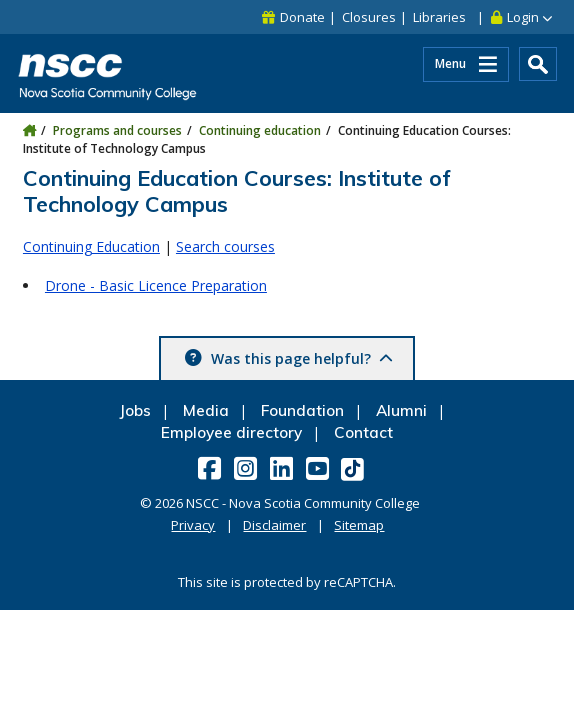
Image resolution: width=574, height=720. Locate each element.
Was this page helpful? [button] (300, 358)
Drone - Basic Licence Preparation (156, 285)
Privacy (193, 525)
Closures (369, 17)
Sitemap (359, 525)
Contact (363, 432)
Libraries (439, 17)
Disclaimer (274, 525)
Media (206, 410)
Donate (302, 17)
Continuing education (260, 130)
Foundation (302, 410)
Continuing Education (91, 246)
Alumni (401, 410)
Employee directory (231, 432)
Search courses (225, 246)
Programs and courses (117, 130)
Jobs (135, 410)
